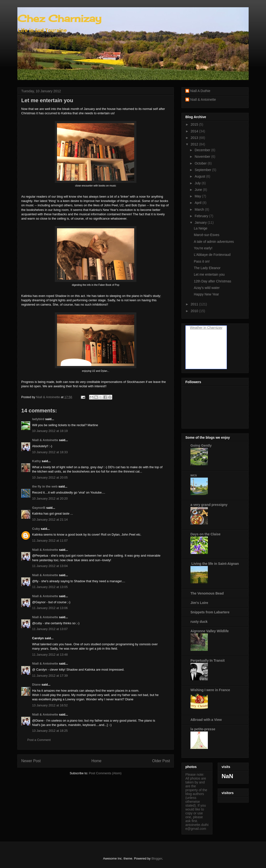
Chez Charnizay (59, 18)
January (201, 222)
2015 (195, 124)
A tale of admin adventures (214, 242)
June (199, 190)
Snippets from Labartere (210, 612)
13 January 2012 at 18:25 (50, 731)
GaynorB (39, 508)
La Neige (201, 228)
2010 (195, 311)
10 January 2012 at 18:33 (50, 452)
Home (97, 761)
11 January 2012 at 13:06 (50, 608)
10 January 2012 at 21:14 (50, 520)
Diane (36, 685)
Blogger (157, 858)
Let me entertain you (209, 274)
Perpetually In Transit (208, 660)
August (200, 176)
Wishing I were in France (210, 690)
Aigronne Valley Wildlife (210, 631)
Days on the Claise (206, 534)
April (198, 203)
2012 (195, 144)
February (202, 216)
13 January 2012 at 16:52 (50, 705)
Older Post (161, 761)
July (198, 183)
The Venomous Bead (207, 593)
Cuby (36, 529)
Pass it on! (202, 261)
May (198, 196)
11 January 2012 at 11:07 (50, 541)
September (203, 170)
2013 (195, 138)
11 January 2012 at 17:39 (50, 676)
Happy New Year (206, 294)
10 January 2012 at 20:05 (50, 477)
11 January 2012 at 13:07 (50, 629)
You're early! (203, 248)
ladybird (38, 419)
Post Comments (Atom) (105, 773)
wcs (194, 475)
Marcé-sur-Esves (207, 235)
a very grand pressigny (209, 505)
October (201, 163)
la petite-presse (203, 729)
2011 (195, 304)
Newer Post (31, 761)
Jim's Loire (199, 603)
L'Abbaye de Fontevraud (212, 255)
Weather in (198, 328)
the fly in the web (45, 486)
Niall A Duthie (200, 91)
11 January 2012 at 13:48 (50, 655)
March (200, 209)
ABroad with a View (206, 720)
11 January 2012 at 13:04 (50, 566)
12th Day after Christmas (213, 281)
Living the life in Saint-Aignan (215, 564)
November (203, 157)
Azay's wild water (207, 288)
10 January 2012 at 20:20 (50, 499)
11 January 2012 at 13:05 (50, 587)
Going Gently (201, 445)
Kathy (36, 461)
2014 (195, 131)
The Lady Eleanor (207, 268)
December (203, 150)
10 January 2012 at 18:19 (50, 431)
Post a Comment (39, 740)
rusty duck (199, 622)
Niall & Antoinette (45, 440)
